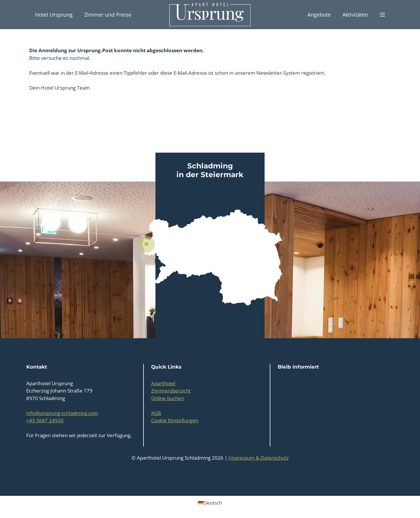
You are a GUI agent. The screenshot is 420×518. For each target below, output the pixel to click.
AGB (156, 413)
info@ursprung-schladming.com (62, 413)
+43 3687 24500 (45, 420)
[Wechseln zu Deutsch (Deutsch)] (210, 503)
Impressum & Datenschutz (259, 458)
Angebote (319, 15)
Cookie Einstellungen (175, 420)
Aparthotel (163, 383)
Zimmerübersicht (171, 391)
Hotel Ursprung (54, 15)
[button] (382, 15)
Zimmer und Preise (108, 15)
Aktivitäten (355, 15)
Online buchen (168, 398)
